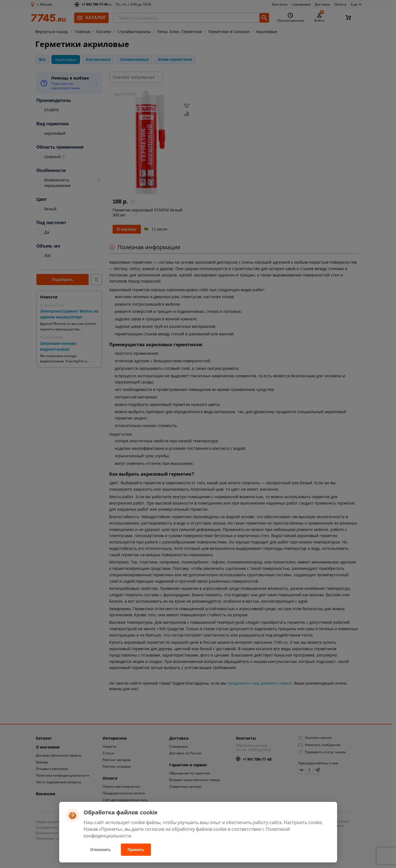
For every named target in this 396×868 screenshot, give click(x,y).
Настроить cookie (303, 822)
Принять (136, 850)
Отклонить (101, 850)
